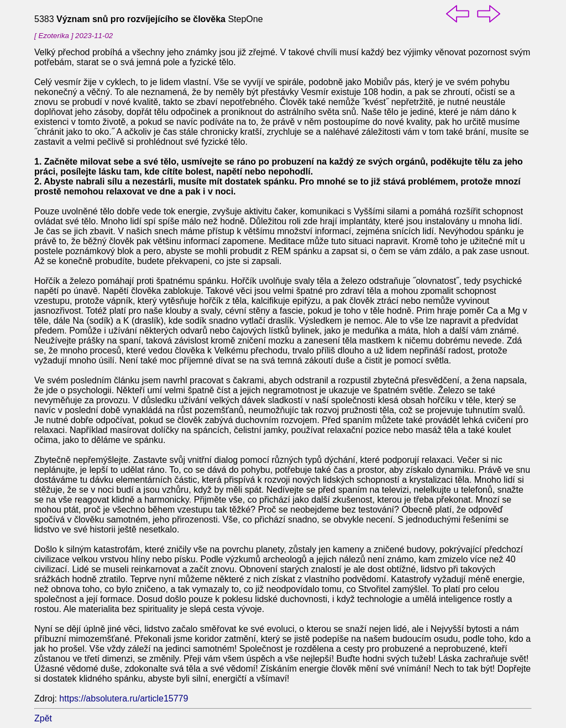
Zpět (43, 718)
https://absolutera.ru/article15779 (124, 698)
